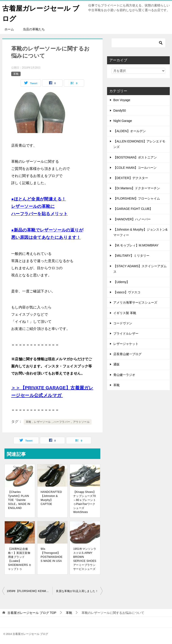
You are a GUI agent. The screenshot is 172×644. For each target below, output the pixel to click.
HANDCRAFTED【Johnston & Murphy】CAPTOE (51, 498)
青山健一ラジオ (124, 374)
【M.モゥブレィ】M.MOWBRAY (136, 245)
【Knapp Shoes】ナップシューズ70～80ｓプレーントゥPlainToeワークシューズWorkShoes (85, 502)
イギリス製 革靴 (125, 313)
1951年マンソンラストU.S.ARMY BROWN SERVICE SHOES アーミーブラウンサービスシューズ (85, 559)
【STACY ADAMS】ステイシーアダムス (140, 268)
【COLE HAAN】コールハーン (135, 167)
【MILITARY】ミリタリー (131, 255)
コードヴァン (123, 323)
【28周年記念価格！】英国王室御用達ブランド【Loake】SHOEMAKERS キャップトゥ (20, 559)
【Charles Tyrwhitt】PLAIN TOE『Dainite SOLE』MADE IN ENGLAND (19, 500)
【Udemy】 (121, 282)
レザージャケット (126, 344)
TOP (32, 612)
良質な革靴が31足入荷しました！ (77, 591)
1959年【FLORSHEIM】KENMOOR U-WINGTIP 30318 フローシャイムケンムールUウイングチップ (30, 591)
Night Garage (123, 120)
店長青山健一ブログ (127, 354)
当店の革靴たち (34, 29)
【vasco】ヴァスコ (127, 292)
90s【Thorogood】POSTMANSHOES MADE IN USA (52, 554)
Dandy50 (120, 110)
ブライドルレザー (126, 333)
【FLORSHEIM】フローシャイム (137, 198)
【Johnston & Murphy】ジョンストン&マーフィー (140, 232)
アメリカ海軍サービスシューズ (135, 302)
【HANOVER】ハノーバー (132, 219)
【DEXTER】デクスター (131, 177)
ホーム (9, 29)
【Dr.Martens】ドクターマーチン (137, 188)
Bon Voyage (122, 100)
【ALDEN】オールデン (130, 131)
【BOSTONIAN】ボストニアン (135, 157)
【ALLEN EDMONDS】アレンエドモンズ (139, 144)
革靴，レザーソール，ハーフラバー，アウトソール (58, 421)
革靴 (16, 73)
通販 (116, 364)
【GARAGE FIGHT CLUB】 (133, 208)
